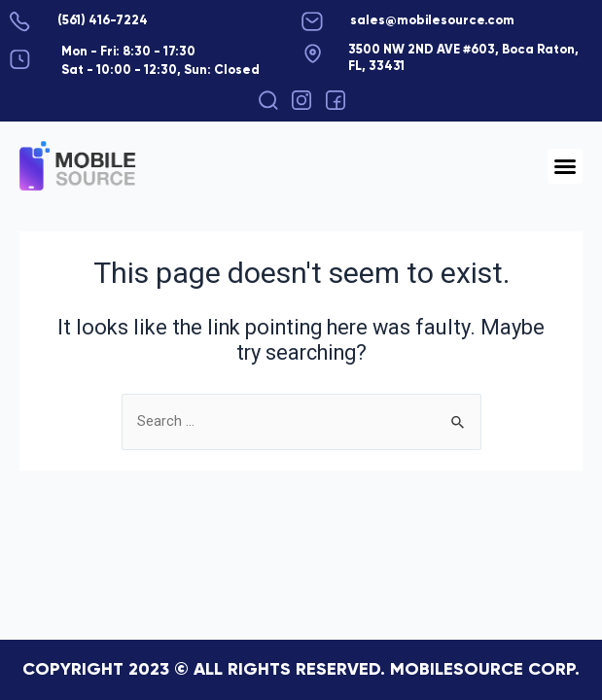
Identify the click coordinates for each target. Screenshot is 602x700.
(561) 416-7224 (103, 21)
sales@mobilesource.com (432, 21)
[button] (268, 100)
